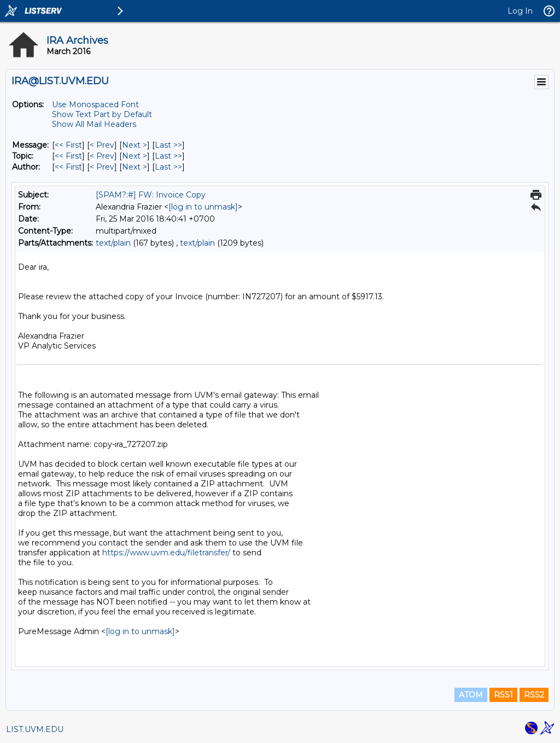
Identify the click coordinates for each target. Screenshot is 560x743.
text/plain (113, 243)
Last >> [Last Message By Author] (168, 167)
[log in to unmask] (203, 207)
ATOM (471, 695)
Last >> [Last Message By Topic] (168, 156)
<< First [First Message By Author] (68, 167)
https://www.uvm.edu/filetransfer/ (166, 553)
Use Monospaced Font (95, 105)
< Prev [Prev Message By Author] (102, 167)
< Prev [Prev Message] (102, 145)
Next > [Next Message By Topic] (135, 156)
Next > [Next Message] (135, 145)
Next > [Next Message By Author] (135, 167)
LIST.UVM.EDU (35, 729)
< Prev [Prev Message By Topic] (102, 156)
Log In (520, 11)
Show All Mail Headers (94, 124)
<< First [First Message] (68, 145)
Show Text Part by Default (102, 114)
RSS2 (534, 695)
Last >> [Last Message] (168, 145)
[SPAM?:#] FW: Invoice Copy (151, 195)
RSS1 (503, 695)
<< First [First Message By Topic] (68, 156)
